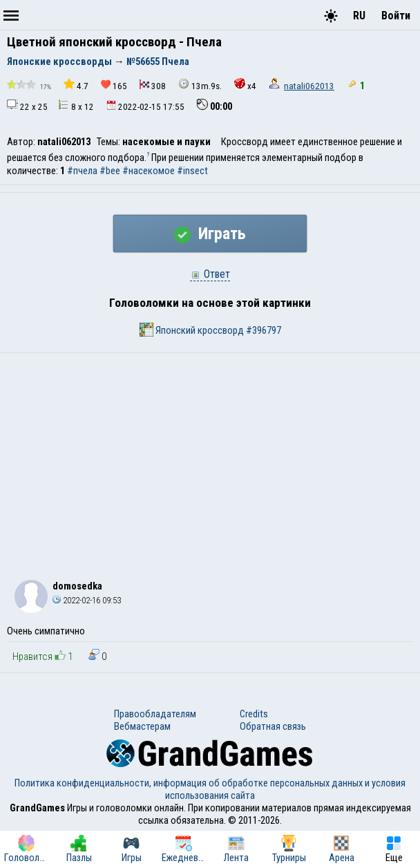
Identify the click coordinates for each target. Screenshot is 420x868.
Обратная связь (273, 726)
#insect (192, 171)
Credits (254, 714)
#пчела (82, 171)
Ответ (210, 274)
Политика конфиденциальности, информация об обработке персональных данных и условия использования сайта (210, 789)
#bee (110, 171)
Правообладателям (155, 714)
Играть (210, 234)
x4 (245, 85)
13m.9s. (200, 85)
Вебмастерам (142, 726)
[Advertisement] (210, 457)
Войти (396, 16)
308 (153, 85)
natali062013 (309, 86)
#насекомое (149, 171)
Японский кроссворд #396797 (210, 330)
